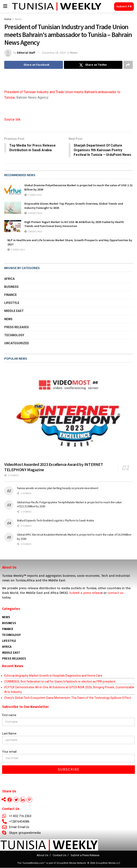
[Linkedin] (23, 800)
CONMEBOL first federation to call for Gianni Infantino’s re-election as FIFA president (60, 682)
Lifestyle (12, 303)
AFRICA (7, 647)
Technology (14, 335)
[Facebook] (10, 800)
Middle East (14, 311)
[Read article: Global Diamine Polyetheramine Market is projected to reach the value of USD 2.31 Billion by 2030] (13, 190)
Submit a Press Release (85, 855)
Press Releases (17, 327)
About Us (42, 855)
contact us (116, 593)
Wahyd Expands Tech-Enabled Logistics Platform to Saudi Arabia (55, 521)
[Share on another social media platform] (128, 65)
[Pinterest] (29, 800)
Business (11, 287)
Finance (10, 295)
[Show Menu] (5, 6)
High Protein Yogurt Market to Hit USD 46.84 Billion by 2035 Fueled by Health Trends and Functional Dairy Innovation (74, 224)
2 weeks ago (33, 232)
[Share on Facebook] (34, 65)
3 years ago (16, 250)
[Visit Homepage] (57, 6)
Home (8, 19)
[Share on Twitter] (93, 65)
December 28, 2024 (54, 53)
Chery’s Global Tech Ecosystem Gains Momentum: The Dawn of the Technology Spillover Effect (68, 698)
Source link (12, 119)
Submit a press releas (85, 593)
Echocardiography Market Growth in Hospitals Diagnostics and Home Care (53, 676)
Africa (9, 279)
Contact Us (60, 855)
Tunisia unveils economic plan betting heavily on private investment (57, 488)
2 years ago (33, 195)
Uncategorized (17, 343)
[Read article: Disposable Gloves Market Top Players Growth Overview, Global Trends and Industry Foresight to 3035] (13, 208)
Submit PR (124, 6)
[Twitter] (16, 800)
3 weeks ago (33, 213)
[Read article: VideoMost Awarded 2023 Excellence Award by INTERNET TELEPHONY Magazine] (68, 413)
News (18, 19)
